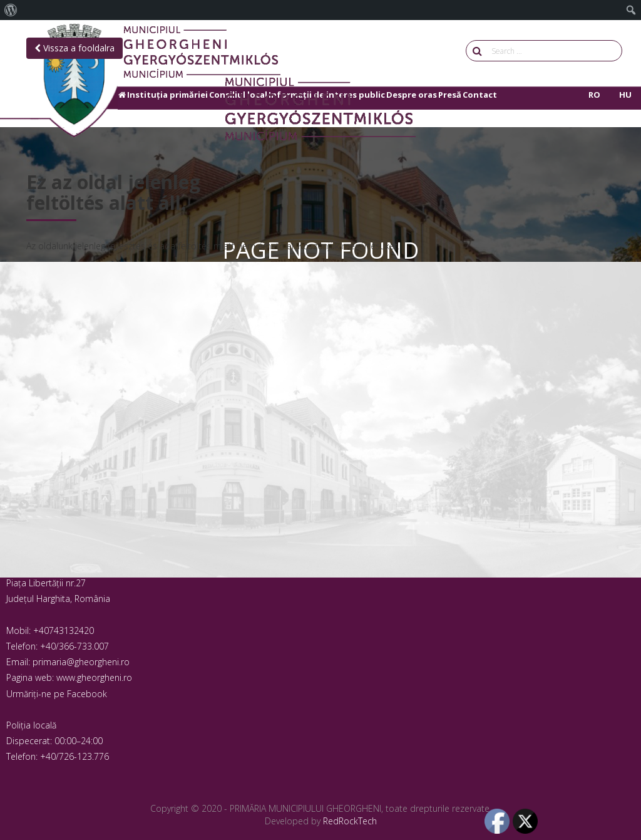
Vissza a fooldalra (74, 48)
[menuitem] (11, 10)
